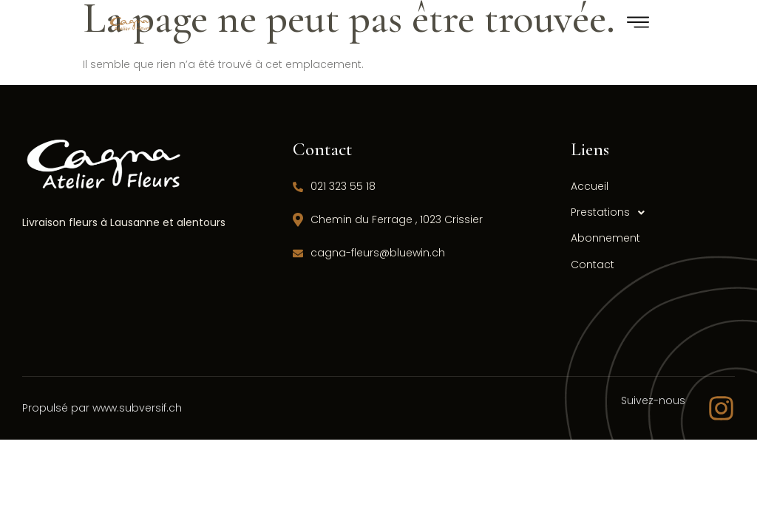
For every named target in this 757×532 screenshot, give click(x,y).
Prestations (612, 212)
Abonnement (605, 238)
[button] (638, 212)
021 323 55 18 (334, 186)
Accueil (590, 186)
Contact (593, 265)
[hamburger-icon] (638, 24)
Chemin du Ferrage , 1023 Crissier (388, 219)
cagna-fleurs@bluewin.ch (369, 253)
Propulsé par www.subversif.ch (102, 408)
